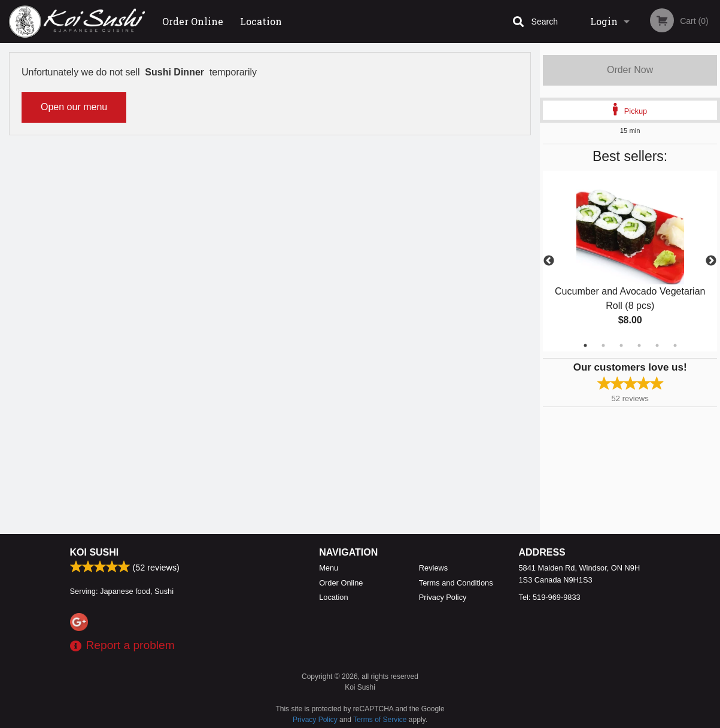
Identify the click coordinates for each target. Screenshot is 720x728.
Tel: (550, 597)
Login (604, 21)
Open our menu (74, 107)
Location (261, 21)
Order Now (630, 70)
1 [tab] (585, 345)
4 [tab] (639, 345)
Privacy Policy (443, 597)
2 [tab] (603, 345)
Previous (549, 261)
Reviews (433, 568)
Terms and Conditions (456, 583)
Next (711, 261)
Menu (329, 568)
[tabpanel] (630, 261)
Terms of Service (380, 720)
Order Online (193, 21)
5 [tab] (657, 345)
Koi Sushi (95, 552)
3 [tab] (621, 345)
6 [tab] (675, 345)
